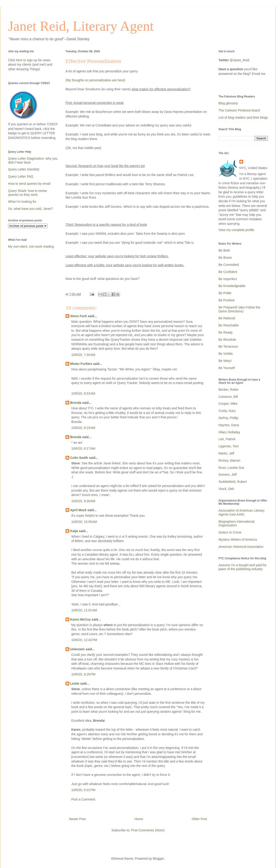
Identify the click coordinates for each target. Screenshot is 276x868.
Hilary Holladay (229, 432)
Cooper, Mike (228, 404)
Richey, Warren (229, 460)
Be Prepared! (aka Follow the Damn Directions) (239, 309)
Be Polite (225, 293)
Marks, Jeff (226, 453)
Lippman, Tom (229, 446)
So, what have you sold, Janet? (30, 209)
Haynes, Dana (229, 425)
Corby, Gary (227, 411)
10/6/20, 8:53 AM (83, 393)
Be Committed (229, 265)
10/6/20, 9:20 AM (83, 501)
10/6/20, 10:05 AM (84, 522)
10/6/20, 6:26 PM (83, 674)
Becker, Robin (229, 390)
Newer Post (77, 819)
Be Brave (225, 258)
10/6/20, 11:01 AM (84, 610)
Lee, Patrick (227, 439)
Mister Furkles (81, 364)
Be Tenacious (228, 346)
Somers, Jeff (227, 475)
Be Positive (227, 300)
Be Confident (228, 272)
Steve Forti (78, 316)
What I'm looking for (22, 202)
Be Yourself (227, 368)
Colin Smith (79, 458)
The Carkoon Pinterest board (239, 110)
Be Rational (227, 318)
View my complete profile (236, 230)
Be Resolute (227, 340)
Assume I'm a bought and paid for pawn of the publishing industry (243, 567)
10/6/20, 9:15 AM (83, 428)
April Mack (78, 510)
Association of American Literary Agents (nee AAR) (241, 512)
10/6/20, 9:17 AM (83, 449)
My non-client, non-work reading (31, 246)
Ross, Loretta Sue (231, 468)
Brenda (76, 403)
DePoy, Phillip (228, 418)
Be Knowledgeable (232, 286)
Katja (74, 531)
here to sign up (27, 60)
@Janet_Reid (240, 60)
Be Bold (224, 250)
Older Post (199, 819)
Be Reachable (229, 325)
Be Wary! (225, 361)
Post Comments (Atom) (148, 830)
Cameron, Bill (228, 397)
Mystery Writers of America (238, 540)
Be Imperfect (228, 279)
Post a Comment (83, 799)
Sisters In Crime (230, 532)
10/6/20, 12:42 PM (84, 640)
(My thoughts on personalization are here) (95, 80)
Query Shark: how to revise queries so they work (27, 193)
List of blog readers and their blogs (243, 117)
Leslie (75, 683)
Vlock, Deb (226, 489)
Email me (259, 74)
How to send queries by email (29, 184)
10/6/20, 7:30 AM (83, 355)
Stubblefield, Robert (233, 482)
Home (139, 819)
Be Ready (226, 332)
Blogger (158, 859)
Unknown (77, 649)
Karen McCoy (80, 619)
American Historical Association (241, 547)
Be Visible (226, 354)
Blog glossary (228, 103)
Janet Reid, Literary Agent (81, 26)
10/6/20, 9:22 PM (83, 790)
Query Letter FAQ (21, 176)
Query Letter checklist (24, 169)
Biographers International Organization (236, 523)
